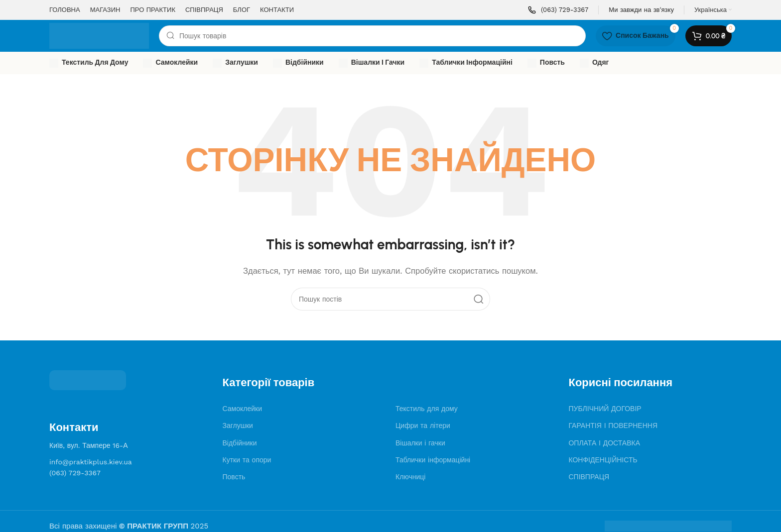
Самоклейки (242, 409)
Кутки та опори (247, 460)
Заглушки (238, 426)
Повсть (234, 477)
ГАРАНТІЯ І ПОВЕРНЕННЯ (613, 426)
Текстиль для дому (427, 409)
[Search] (372, 36)
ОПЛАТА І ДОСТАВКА (604, 443)
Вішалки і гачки (420, 443)
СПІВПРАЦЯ (589, 477)
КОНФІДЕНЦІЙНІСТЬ (603, 460)
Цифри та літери (423, 426)
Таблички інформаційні (433, 460)
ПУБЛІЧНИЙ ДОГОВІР (605, 409)
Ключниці (411, 477)
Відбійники (240, 443)
